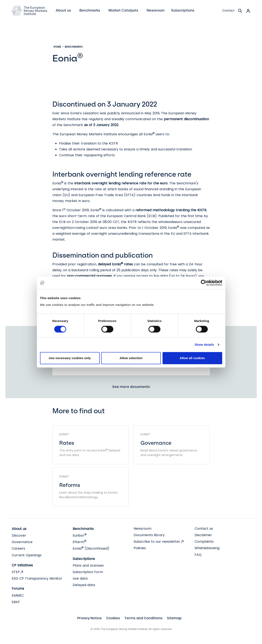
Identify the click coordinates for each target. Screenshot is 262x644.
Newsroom (143, 529)
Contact (228, 10)
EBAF (16, 602)
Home (57, 47)
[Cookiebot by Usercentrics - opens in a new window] (204, 283)
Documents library (149, 535)
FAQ (198, 555)
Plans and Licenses (88, 565)
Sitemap (174, 618)
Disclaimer (203, 535)
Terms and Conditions (143, 618)
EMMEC (18, 595)
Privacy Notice (90, 618)
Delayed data (84, 585)
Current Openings (27, 555)
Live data (80, 578)
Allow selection (131, 358)
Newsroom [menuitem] (156, 10)
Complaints (204, 542)
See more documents (131, 387)
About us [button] (64, 10)
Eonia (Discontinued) (91, 548)
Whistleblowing (207, 548)
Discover (19, 535)
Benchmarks (74, 47)
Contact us (204, 529)
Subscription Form (88, 572)
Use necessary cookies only (70, 358)
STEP (16, 572)
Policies (140, 548)
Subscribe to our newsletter (157, 542)
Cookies (113, 618)
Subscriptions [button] (183, 10)
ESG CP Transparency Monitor (37, 578)
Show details (204, 345)
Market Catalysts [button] (124, 10)
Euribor (80, 535)
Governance (22, 542)
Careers (18, 548)
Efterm (79, 542)
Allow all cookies (192, 358)
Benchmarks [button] (90, 10)
